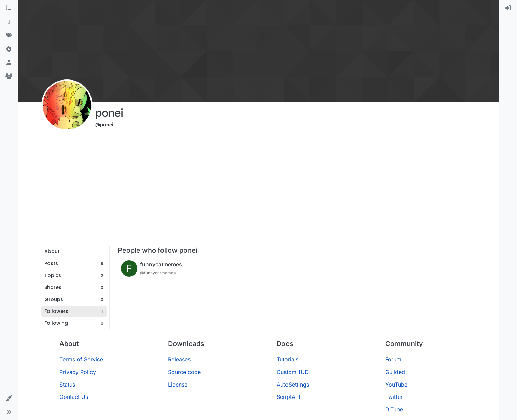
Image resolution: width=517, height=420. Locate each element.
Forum (393, 359)
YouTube (396, 385)
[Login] (508, 8)
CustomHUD (293, 372)
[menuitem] (508, 8)
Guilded (395, 372)
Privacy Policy (78, 372)
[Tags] (9, 35)
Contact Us (74, 397)
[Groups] (9, 76)
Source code (184, 372)
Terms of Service (81, 359)
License (178, 385)
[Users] (9, 63)
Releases (179, 359)
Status (67, 385)
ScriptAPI (288, 397)
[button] (9, 398)
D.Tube (394, 409)
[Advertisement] (258, 195)
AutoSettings (293, 385)
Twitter (394, 397)
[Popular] (9, 49)
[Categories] (9, 8)
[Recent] (9, 22)
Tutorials (288, 359)
